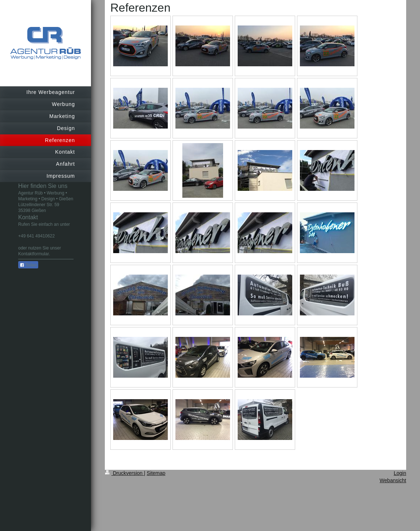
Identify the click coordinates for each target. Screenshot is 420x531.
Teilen (28, 265)
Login (400, 473)
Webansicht (393, 480)
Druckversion (124, 473)
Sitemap (156, 473)
